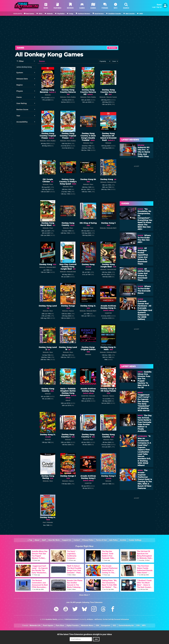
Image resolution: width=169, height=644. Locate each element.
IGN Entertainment (72, 619)
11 (133, 424)
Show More (85, 595)
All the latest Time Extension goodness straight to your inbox (84, 634)
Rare (92, 143)
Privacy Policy (88, 540)
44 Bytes (90, 619)
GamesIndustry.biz (126, 625)
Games (21, 48)
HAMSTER (108, 313)
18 (133, 381)
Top (30, 540)
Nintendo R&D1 (112, 228)
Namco (71, 311)
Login (154, 7)
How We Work (54, 540)
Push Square (48, 625)
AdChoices (98, 619)
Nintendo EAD (112, 182)
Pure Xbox (60, 625)
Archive (123, 540)
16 (133, 257)
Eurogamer (106, 625)
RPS (144, 625)
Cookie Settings (135, 540)
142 (133, 218)
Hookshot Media (51, 619)
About (37, 540)
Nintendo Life (35, 625)
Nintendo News (87, 625)
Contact (77, 540)
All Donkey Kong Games (49, 55)
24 (133, 243)
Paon (51, 184)
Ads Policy (113, 540)
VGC (114, 625)
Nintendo (48, 95)
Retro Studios (71, 97)
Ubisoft (68, 400)
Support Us (67, 540)
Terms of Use (101, 540)
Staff (44, 540)
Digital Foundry (73, 625)
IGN (97, 625)
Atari (44, 522)
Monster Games (112, 97)
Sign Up (159, 7)
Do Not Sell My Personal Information (116, 619)
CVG (138, 625)
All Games (112, 48)
